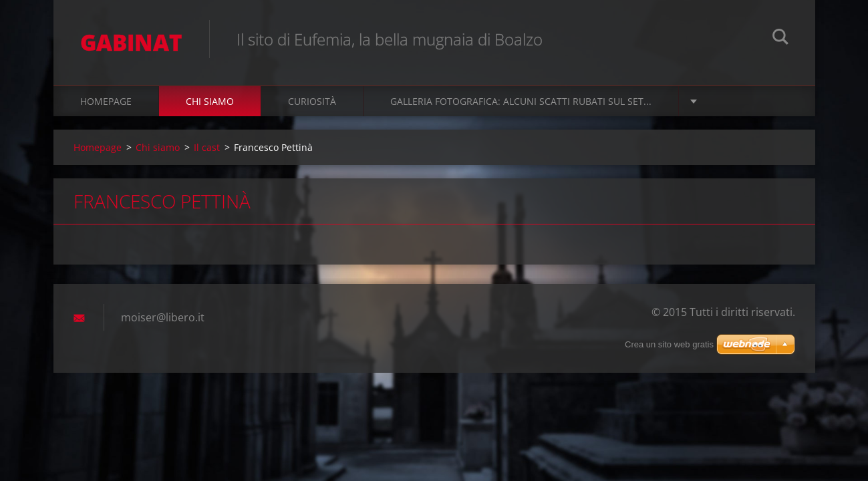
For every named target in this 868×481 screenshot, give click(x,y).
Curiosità (312, 101)
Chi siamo (210, 101)
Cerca (780, 39)
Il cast (207, 147)
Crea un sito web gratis (669, 344)
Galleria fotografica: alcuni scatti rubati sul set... (521, 101)
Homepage (106, 101)
